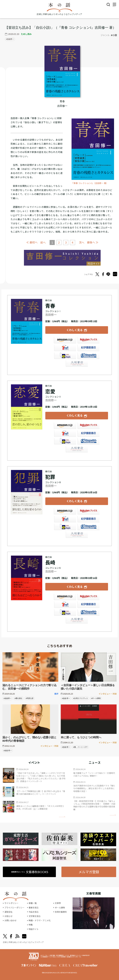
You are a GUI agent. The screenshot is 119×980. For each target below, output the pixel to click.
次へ (82, 242)
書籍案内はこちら (30, 871)
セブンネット (65, 348)
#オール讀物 (96, 698)
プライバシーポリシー (14, 907)
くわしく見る (75, 330)
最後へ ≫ (93, 242)
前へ (43, 242)
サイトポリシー (11, 903)
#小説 (114, 35)
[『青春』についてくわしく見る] (62, 71)
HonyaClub (89, 356)
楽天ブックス (89, 340)
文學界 (58, 903)
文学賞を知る (35, 916)
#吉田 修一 (66, 698)
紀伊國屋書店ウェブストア (89, 348)
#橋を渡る (18, 698)
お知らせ (8, 916)
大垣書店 (77, 364)
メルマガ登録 (89, 871)
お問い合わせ (10, 920)
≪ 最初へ (32, 242)
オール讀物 (60, 907)
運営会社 (8, 911)
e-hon (65, 356)
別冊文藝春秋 (61, 911)
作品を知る (34, 911)
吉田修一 (10, 39)
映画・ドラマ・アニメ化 (40, 920)
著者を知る (34, 907)
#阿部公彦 (30, 698)
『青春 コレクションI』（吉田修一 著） (90, 183)
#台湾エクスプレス (80, 698)
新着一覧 (33, 903)
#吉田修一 (7, 698)
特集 (31, 924)
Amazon (65, 340)
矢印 (62, 816)
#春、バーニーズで (80, 747)
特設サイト (34, 929)
